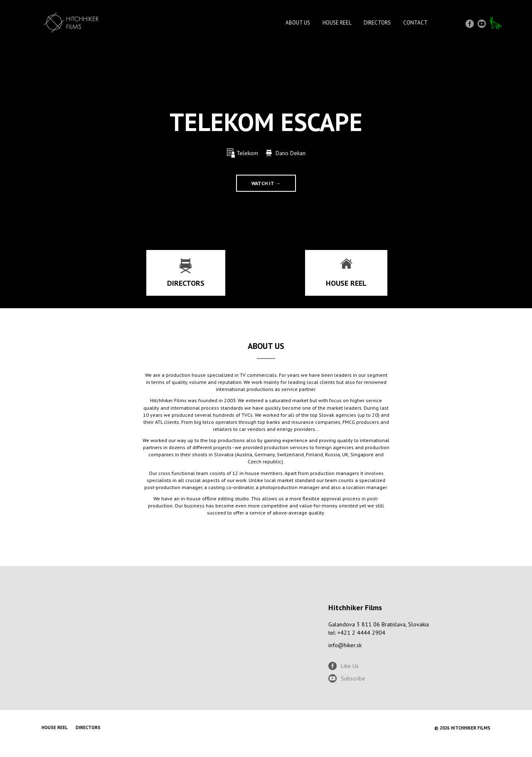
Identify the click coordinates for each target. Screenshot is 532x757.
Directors (377, 23)
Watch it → (266, 183)
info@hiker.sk (345, 645)
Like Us (350, 666)
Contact (415, 23)
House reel (337, 23)
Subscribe (353, 678)
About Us (298, 23)
